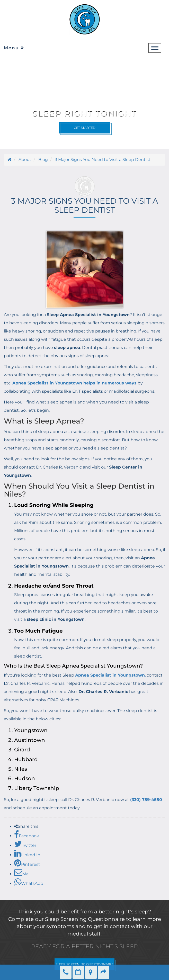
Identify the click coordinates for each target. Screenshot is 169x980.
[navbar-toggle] (155, 48)
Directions (91, 972)
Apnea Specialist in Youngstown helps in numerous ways (74, 383)
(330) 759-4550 (146, 800)
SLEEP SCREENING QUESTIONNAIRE (84, 964)
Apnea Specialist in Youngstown (110, 675)
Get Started (85, 128)
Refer (104, 972)
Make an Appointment (78, 972)
